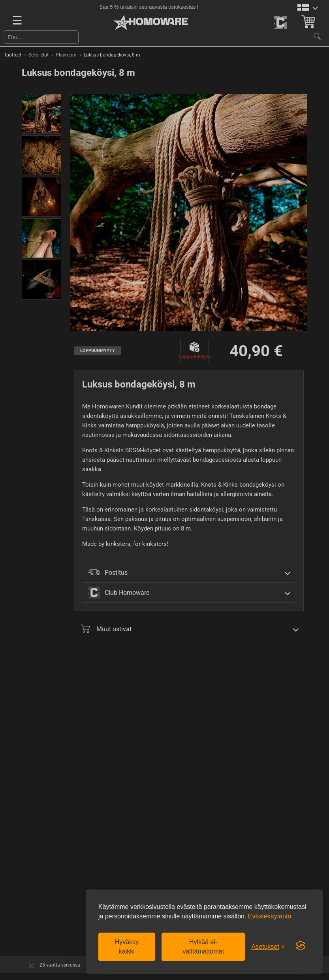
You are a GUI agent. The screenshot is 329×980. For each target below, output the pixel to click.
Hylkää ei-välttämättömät (203, 947)
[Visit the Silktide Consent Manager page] (301, 946)
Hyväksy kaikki (127, 947)
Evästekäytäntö (270, 916)
